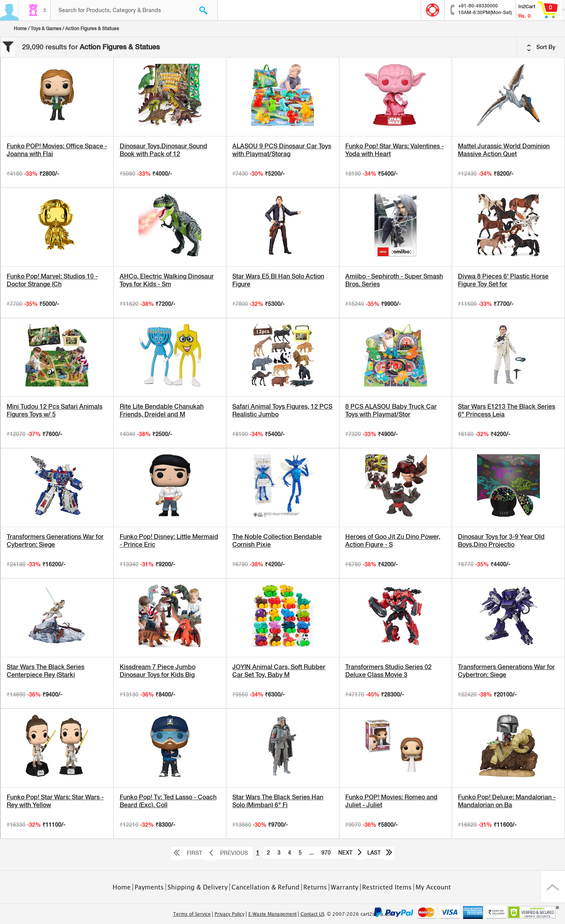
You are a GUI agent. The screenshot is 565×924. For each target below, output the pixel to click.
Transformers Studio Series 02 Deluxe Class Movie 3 (388, 671)
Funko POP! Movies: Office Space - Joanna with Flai (57, 150)
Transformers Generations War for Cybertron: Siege (55, 541)
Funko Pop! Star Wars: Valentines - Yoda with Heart (395, 150)
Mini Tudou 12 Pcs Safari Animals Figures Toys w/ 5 (55, 410)
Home (20, 29)
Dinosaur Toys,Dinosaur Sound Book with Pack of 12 (163, 150)
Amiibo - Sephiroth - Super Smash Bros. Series (394, 280)
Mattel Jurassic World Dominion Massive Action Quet (504, 150)
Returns (315, 887)
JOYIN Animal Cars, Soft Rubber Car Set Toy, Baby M (279, 671)
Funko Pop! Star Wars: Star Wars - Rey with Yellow (55, 801)
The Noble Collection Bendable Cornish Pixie (277, 541)
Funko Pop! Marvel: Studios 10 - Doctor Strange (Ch (52, 280)
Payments (149, 887)
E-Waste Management (272, 914)
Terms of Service (192, 914)
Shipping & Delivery (198, 887)
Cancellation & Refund (265, 887)
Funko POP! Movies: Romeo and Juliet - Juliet (391, 801)
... (312, 853)
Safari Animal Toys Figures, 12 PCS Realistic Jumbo (282, 410)
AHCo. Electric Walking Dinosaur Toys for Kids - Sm (167, 280)
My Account (433, 887)
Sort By (541, 47)
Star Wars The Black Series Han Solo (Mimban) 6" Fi (278, 801)
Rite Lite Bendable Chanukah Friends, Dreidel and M (162, 410)
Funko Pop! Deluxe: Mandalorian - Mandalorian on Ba (507, 801)
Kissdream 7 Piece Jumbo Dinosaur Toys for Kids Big (158, 671)
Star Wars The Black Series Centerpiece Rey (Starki (46, 671)
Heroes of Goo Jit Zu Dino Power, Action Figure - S (393, 541)
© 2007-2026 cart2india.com (361, 914)
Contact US (313, 914)
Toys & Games (46, 29)
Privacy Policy (230, 914)
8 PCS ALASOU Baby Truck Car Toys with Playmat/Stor (391, 410)
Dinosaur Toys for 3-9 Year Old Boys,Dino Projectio (501, 541)
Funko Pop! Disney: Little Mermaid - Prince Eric (169, 541)
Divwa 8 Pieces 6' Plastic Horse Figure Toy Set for (503, 280)
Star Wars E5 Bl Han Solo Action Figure (278, 280)
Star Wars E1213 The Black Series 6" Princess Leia (507, 410)
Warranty (344, 887)
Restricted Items (387, 887)
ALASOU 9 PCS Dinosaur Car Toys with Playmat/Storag (282, 150)
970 (326, 853)
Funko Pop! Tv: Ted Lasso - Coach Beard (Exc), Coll (168, 801)
